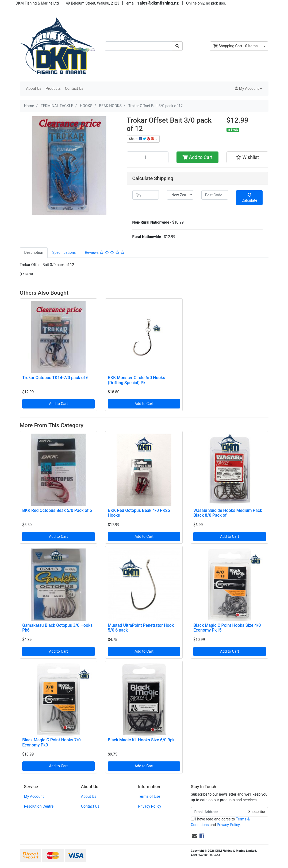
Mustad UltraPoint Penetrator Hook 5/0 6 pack (141, 628)
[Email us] (195, 836)
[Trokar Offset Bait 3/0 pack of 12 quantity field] (148, 157)
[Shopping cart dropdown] (264, 46)
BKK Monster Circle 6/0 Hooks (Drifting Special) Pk (136, 380)
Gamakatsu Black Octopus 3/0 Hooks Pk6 (57, 628)
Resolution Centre (39, 806)
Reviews (105, 252)
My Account (34, 796)
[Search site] (177, 46)
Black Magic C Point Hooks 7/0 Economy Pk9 (51, 742)
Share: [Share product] (142, 139)
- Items (236, 46)
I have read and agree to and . (220, 822)
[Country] (180, 195)
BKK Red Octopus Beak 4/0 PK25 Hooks (139, 513)
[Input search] (139, 46)
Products (53, 88)
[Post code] (215, 195)
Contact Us (74, 88)
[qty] (146, 195)
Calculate (249, 198)
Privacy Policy (149, 806)
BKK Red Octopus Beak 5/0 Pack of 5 (57, 510)
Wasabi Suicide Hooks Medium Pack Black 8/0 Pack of (228, 513)
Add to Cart (197, 157)
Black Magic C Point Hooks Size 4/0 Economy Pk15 (227, 628)
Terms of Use (149, 796)
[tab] (34, 253)
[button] (248, 89)
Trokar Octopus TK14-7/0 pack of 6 (55, 378)
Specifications (64, 252)
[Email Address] (218, 812)
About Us (34, 88)
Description (34, 252)
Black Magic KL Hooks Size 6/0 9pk (141, 740)
